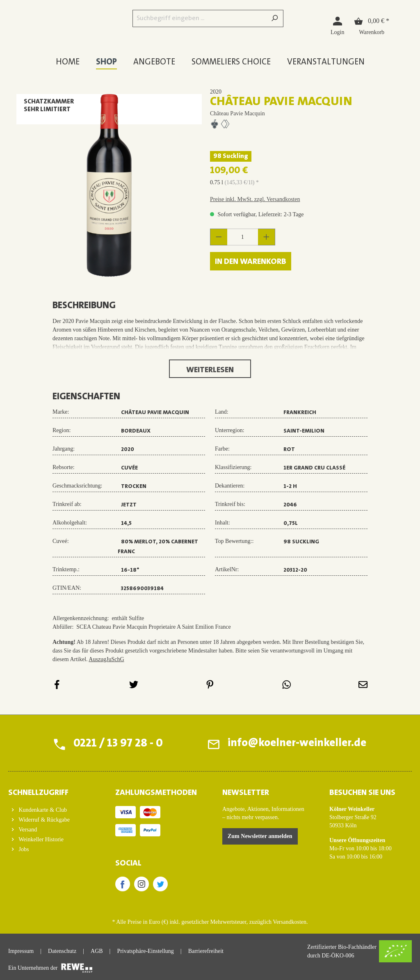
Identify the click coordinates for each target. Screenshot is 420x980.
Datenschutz (62, 951)
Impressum (21, 951)
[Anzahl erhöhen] (267, 237)
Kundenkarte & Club (42, 810)
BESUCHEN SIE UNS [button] (362, 793)
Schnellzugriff (38, 793)
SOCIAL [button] (128, 863)
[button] (49, 790)
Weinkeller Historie (40, 839)
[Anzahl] (243, 237)
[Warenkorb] (372, 25)
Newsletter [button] (246, 793)
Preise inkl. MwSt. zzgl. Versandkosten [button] (255, 199)
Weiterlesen (210, 370)
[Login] (337, 25)
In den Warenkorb (251, 262)
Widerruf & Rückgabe (43, 820)
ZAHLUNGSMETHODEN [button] (156, 793)
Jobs (23, 849)
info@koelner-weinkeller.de (296, 744)
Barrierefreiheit (206, 951)
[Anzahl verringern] (219, 237)
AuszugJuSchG (106, 659)
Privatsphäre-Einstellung (145, 951)
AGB (97, 951)
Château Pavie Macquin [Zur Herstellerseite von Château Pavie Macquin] (237, 113)
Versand (27, 830)
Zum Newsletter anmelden (260, 836)
